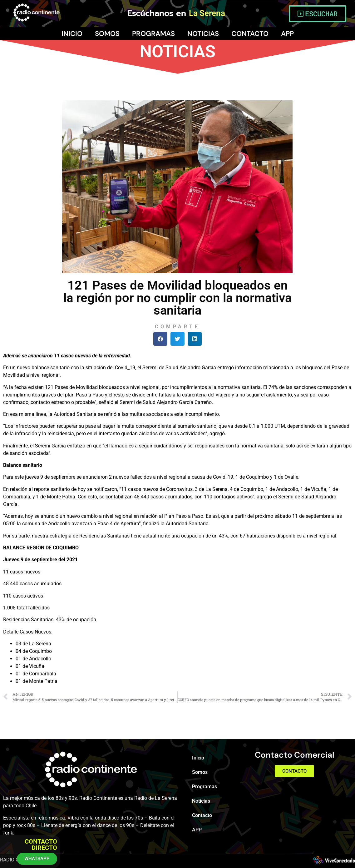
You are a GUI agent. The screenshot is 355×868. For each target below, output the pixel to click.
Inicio (72, 34)
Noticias (203, 34)
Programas (153, 34)
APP (287, 34)
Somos (107, 34)
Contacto (250, 34)
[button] (160, 339)
